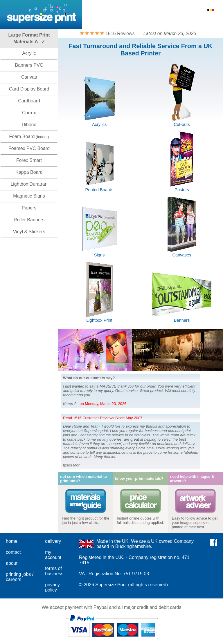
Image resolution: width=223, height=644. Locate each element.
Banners (182, 320)
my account (53, 555)
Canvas (29, 77)
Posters (182, 190)
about (12, 563)
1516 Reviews (120, 34)
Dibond (29, 125)
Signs (99, 255)
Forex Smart (29, 160)
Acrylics (99, 124)
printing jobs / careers (20, 577)
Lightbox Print (99, 320)
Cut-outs (182, 124)
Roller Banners (29, 220)
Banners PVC (29, 65)
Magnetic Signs (29, 196)
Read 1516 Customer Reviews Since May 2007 (103, 418)
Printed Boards (99, 190)
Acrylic (29, 53)
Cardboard (29, 101)
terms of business (54, 571)
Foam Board (22, 136)
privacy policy (52, 587)
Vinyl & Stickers (29, 232)
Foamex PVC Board (29, 148)
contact (13, 552)
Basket (212, 18)
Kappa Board (29, 172)
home (12, 541)
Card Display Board (29, 89)
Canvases (182, 255)
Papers (29, 208)
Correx (29, 113)
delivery (53, 541)
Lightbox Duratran (29, 184)
